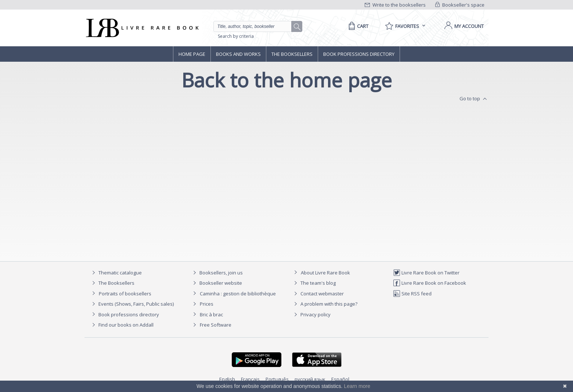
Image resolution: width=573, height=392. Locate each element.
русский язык (310, 379)
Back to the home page (287, 80)
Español (340, 379)
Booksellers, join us (217, 273)
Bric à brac (211, 314)
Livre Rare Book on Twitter (426, 273)
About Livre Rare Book (325, 273)
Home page (192, 54)
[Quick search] (256, 26)
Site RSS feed (412, 294)
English (227, 379)
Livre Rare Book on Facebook (430, 283)
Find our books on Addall (122, 325)
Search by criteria (236, 36)
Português (277, 379)
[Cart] (357, 26)
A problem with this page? (325, 304)
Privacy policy (311, 314)
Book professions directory (359, 54)
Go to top (474, 99)
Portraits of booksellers (125, 294)
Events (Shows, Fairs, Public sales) (132, 304)
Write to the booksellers (395, 5)
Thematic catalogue (116, 273)
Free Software (216, 325)
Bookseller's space (460, 5)
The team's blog (314, 283)
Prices (207, 304)
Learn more (357, 386)
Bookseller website (217, 283)
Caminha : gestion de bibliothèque (238, 294)
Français (250, 379)
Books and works (238, 54)
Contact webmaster (318, 294)
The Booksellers (292, 54)
